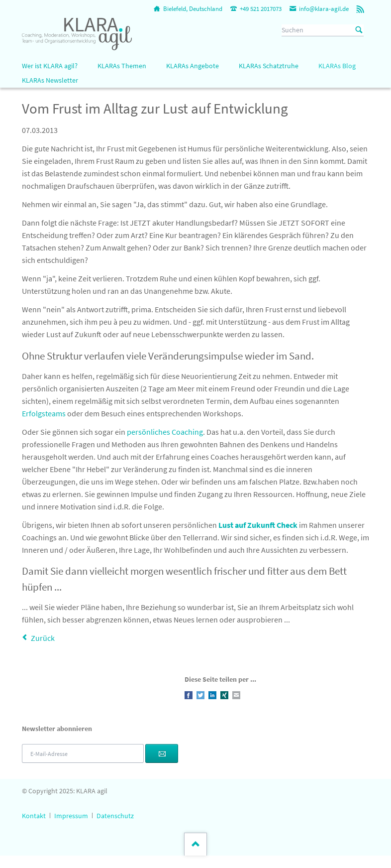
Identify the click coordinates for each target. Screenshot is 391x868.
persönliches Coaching (165, 432)
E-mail (236, 695)
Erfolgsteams (44, 413)
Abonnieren (162, 753)
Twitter (200, 695)
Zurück (43, 638)
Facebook (189, 695)
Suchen (359, 30)
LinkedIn (212, 695)
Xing (224, 695)
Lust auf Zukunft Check (257, 525)
